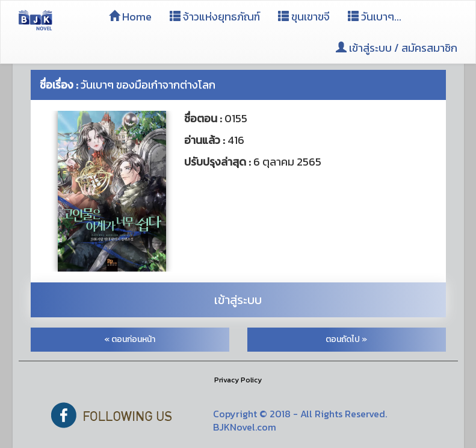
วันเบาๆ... (375, 17)
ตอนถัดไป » (346, 339)
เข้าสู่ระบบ (238, 300)
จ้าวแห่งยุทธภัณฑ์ (215, 17)
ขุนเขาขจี (304, 17)
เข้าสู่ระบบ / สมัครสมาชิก (397, 48)
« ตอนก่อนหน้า (130, 339)
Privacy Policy (238, 380)
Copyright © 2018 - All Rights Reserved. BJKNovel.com (300, 421)
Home (130, 17)
